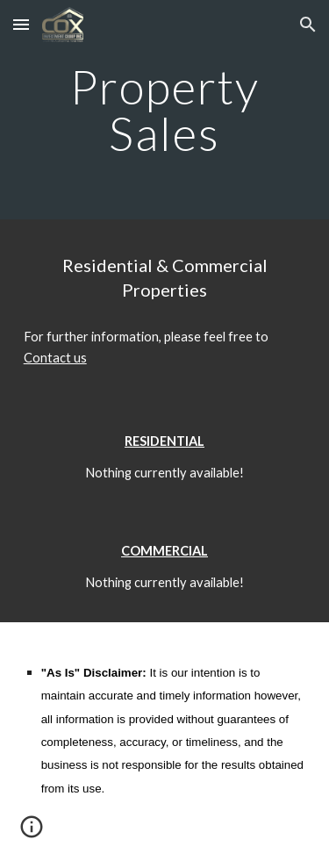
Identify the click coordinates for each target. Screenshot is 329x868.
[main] (165, 110)
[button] (21, 24)
